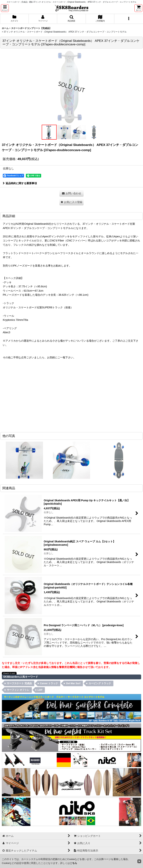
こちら (73, 863)
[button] (5, 8)
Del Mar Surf (73, 683)
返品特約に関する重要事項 (20, 183)
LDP (40, 690)
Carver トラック (49, 683)
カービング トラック (100, 683)
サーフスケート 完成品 (19, 683)
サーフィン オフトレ (18, 690)
